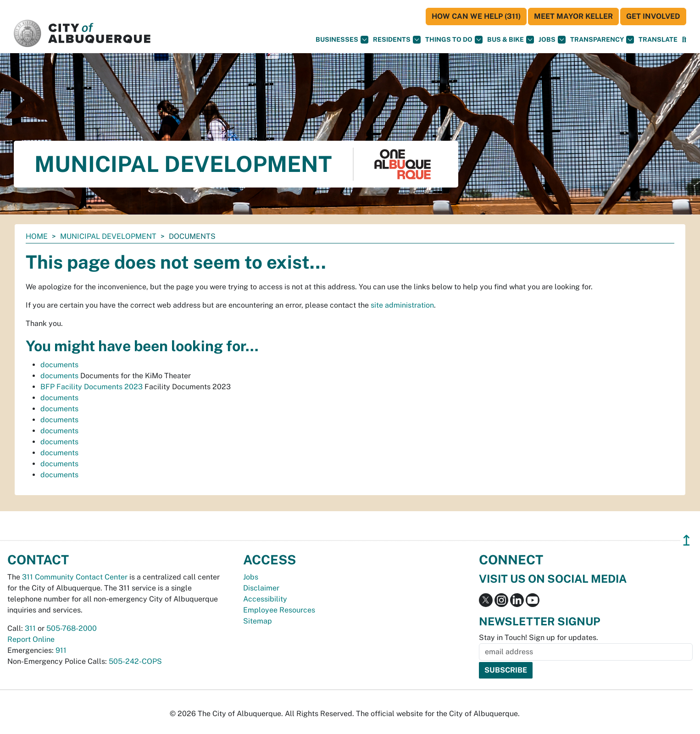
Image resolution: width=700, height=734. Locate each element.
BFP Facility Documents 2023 (92, 387)
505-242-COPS (135, 661)
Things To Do (454, 40)
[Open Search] (684, 40)
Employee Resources (279, 610)
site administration (402, 305)
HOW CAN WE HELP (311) (476, 16)
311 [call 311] (30, 628)
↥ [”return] (686, 540)
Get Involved (653, 16)
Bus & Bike (511, 40)
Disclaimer (261, 588)
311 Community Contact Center (75, 577)
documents (59, 365)
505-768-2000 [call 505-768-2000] (72, 628)
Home (37, 236)
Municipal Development (108, 236)
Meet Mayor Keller (573, 16)
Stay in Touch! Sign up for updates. (539, 637)
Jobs (552, 40)
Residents (397, 40)
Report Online (31, 639)
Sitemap (258, 621)
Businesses (342, 40)
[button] (658, 40)
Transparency (602, 40)
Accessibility (265, 599)
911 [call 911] (61, 650)
